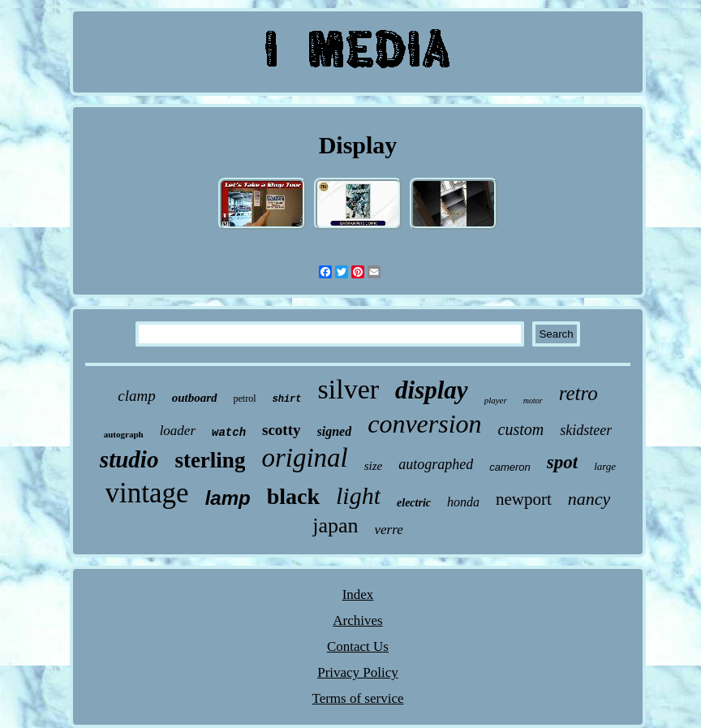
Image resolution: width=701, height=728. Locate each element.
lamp (228, 498)
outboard (195, 398)
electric (414, 503)
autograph (124, 434)
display (432, 390)
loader (178, 431)
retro (578, 393)
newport (524, 499)
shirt (287, 399)
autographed (436, 464)
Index (358, 594)
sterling (210, 460)
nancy (589, 499)
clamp (136, 396)
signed (335, 431)
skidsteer (586, 430)
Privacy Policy (358, 672)
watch (229, 433)
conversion (424, 424)
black (293, 496)
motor (533, 401)
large (605, 466)
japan (335, 526)
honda (463, 502)
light (358, 495)
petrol (245, 398)
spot (562, 462)
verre (389, 530)
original (304, 458)
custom (521, 429)
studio (129, 459)
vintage (147, 493)
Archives (357, 620)
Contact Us (358, 646)
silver (349, 389)
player (496, 400)
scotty (281, 430)
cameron (510, 467)
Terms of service (357, 698)
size (374, 466)
